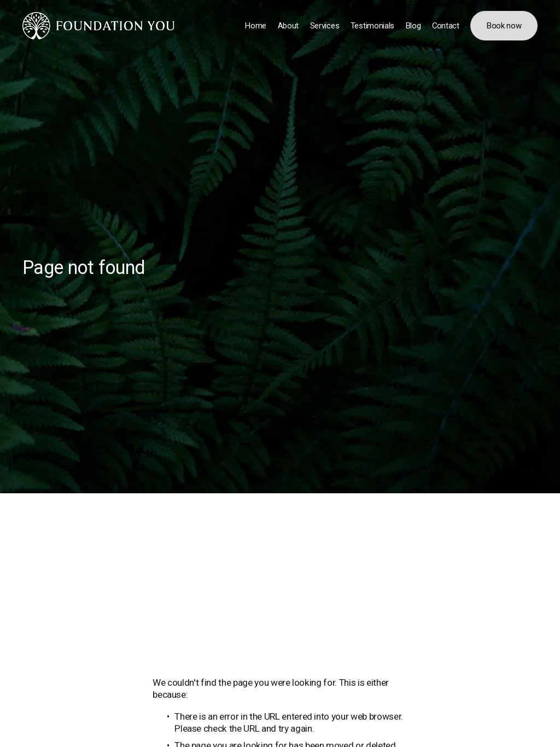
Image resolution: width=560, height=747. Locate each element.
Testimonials (372, 26)
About (288, 26)
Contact (446, 26)
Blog (413, 26)
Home (256, 26)
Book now (504, 26)
